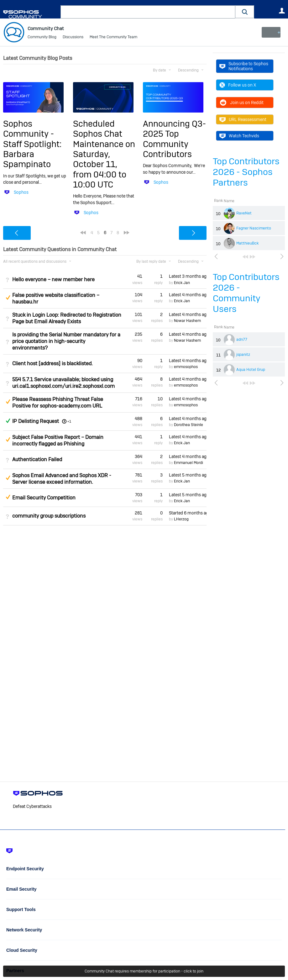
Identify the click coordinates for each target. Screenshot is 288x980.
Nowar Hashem (187, 321)
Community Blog (42, 38)
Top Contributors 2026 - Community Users (246, 293)
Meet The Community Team (113, 38)
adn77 (242, 340)
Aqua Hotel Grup (251, 370)
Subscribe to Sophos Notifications (244, 66)
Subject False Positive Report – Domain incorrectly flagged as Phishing (58, 440)
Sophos (21, 192)
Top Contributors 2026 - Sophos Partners (246, 172)
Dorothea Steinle (189, 425)
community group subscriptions (49, 516)
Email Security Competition (44, 498)
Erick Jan (182, 282)
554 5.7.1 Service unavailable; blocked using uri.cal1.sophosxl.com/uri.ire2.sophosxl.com (63, 382)
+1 (69, 421)
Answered (8, 421)
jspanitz (243, 355)
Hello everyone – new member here (53, 279)
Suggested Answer (8, 298)
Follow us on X (238, 85)
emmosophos (186, 367)
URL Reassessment (243, 119)
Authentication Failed (37, 459)
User (282, 11)
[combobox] (148, 12)
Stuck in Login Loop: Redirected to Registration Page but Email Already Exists (67, 318)
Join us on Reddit (241, 103)
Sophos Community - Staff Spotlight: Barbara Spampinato (32, 144)
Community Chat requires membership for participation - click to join (144, 971)
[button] (245, 12)
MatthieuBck (247, 243)
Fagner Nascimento (254, 228)
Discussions (73, 38)
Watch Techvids (239, 136)
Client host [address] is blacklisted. (52, 364)
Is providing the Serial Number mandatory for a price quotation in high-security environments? (66, 341)
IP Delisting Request (36, 421)
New (271, 32)
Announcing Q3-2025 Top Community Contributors (174, 139)
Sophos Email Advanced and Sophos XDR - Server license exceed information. (62, 478)
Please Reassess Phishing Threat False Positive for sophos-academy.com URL (58, 402)
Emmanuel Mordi (189, 463)
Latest (188, 276)
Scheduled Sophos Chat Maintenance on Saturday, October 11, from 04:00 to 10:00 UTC (104, 154)
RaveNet (244, 213)
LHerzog (181, 519)
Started (188, 513)
